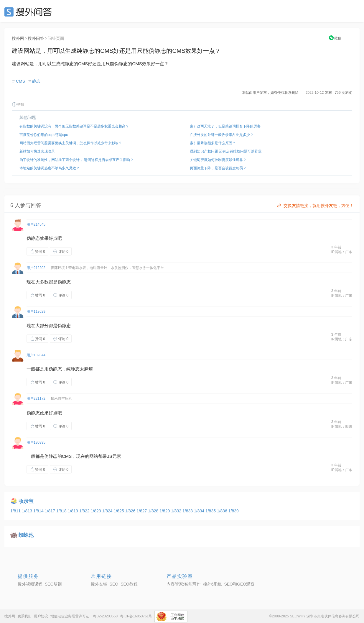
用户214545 (36, 224)
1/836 (223, 511)
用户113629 (36, 311)
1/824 (108, 511)
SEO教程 (129, 584)
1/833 (188, 511)
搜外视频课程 (30, 584)
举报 (18, 104)
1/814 (39, 511)
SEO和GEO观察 (239, 584)
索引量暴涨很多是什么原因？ (213, 143)
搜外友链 (99, 584)
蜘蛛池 (26, 535)
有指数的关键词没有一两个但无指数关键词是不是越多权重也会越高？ (74, 126)
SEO (29, 12)
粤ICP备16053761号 (136, 616)
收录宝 (26, 501)
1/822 (85, 511)
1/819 (74, 511)
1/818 (62, 511)
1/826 (131, 511)
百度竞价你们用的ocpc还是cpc (44, 135)
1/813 (28, 511)
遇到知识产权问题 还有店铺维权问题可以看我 (226, 151)
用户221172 (36, 399)
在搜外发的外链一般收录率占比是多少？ (222, 135)
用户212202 (36, 268)
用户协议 (41, 616)
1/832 (177, 511)
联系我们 (24, 616)
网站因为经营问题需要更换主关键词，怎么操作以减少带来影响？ (71, 143)
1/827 (142, 511)
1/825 (119, 511)
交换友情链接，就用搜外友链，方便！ (315, 206)
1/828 (154, 511)
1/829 (165, 511)
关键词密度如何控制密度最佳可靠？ (218, 160)
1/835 (211, 511)
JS (110, 456)
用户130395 (36, 442)
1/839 (234, 511)
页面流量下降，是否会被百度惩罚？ (218, 168)
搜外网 (18, 38)
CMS (20, 81)
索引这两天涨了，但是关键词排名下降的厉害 (225, 126)
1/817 (51, 511)
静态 (36, 81)
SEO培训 (53, 584)
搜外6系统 (213, 584)
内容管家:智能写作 (184, 584)
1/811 (16, 511)
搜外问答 (36, 38)
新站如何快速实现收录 (37, 151)
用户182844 (36, 355)
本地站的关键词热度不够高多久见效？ (50, 168)
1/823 (97, 511)
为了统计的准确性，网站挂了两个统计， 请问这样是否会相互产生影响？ (76, 160)
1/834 (200, 511)
